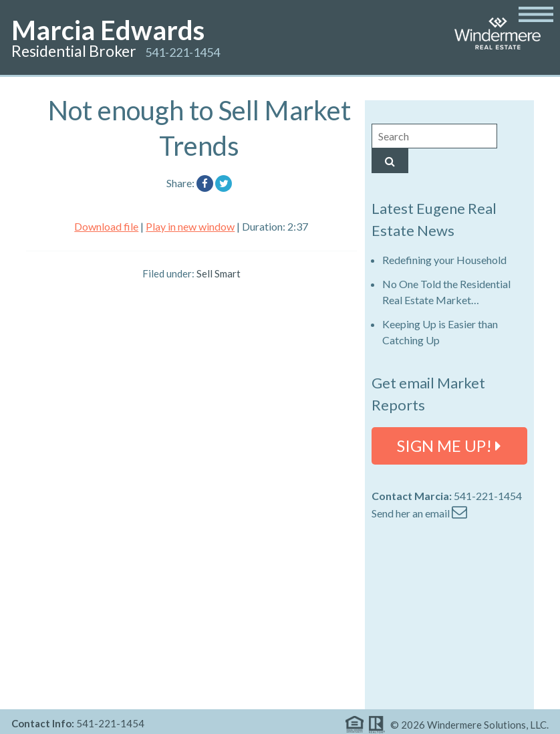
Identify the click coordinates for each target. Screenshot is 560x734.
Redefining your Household (444, 260)
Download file (106, 226)
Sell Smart (219, 273)
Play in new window (190, 226)
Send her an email (419, 513)
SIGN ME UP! (449, 446)
